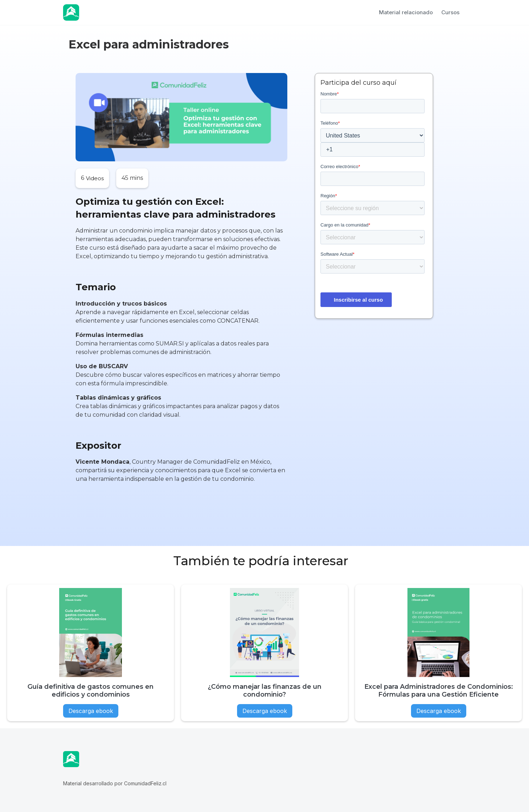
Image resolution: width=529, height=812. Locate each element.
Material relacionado (406, 12)
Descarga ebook (91, 711)
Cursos (450, 12)
